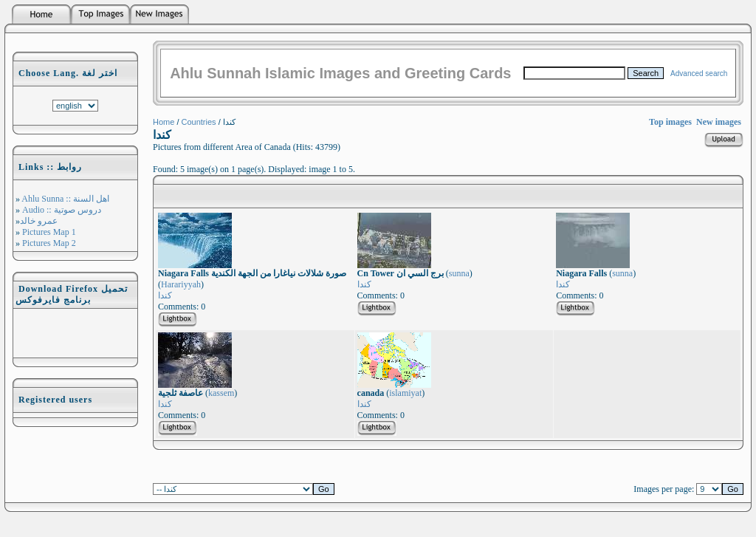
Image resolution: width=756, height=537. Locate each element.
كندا (165, 295)
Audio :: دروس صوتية (61, 210)
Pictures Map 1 (48, 232)
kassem (221, 393)
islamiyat (405, 393)
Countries (199, 122)
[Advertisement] (75, 333)
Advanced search (699, 73)
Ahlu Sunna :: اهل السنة (65, 199)
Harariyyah (181, 284)
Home (164, 122)
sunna (459, 273)
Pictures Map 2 (48, 243)
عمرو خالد (39, 221)
